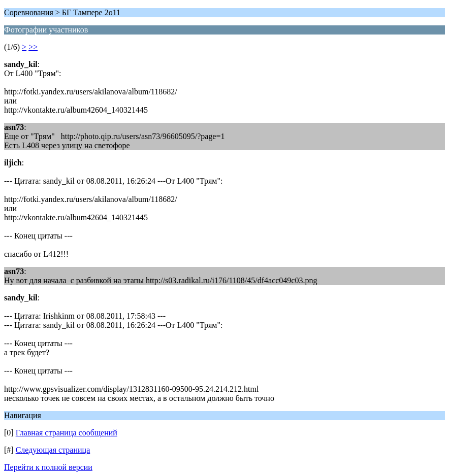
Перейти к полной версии (48, 467)
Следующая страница (53, 450)
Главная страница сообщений (67, 433)
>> (33, 47)
